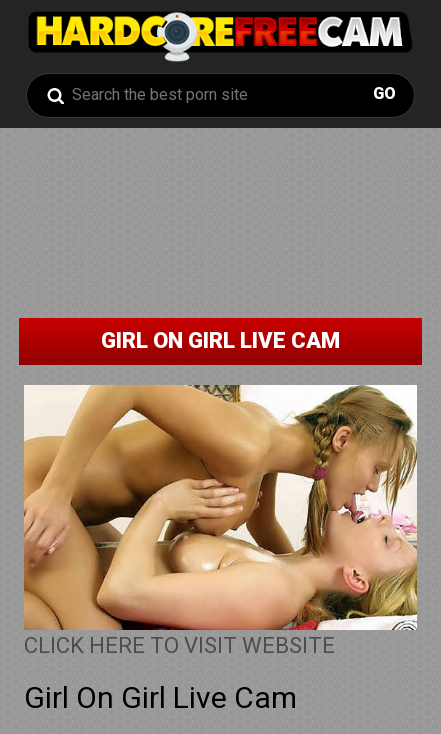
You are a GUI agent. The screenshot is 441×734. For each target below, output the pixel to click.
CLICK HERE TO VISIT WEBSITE (179, 645)
